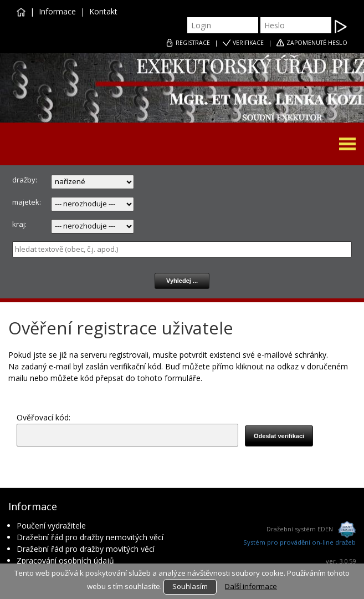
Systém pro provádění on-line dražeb (299, 542)
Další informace (251, 586)
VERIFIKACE (248, 43)
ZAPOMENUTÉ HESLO (317, 43)
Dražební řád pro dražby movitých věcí (90, 549)
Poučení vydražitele (51, 526)
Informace (57, 11)
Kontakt (103, 11)
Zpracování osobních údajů (65, 560)
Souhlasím (190, 586)
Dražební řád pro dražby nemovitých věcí (90, 537)
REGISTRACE (193, 43)
